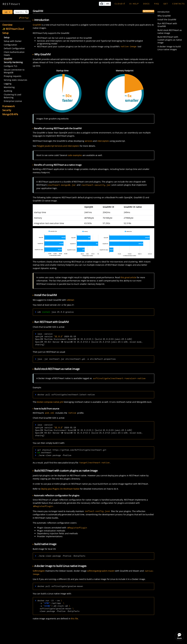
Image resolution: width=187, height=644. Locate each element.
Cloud (120, 4)
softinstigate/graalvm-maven (101, 571)
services (89, 141)
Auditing (8, 91)
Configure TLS (11, 66)
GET (166, 4)
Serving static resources (15, 80)
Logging (8, 84)
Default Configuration (14, 48)
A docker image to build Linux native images (169, 48)
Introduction (164, 12)
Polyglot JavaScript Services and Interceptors (58, 146)
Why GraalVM (164, 16)
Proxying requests (13, 76)
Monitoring (9, 87)
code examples (75, 155)
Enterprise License (13, 101)
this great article (128, 277)
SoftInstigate (39, 571)
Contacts (179, 4)
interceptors (103, 141)
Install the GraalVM (167, 19)
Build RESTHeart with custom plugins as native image (170, 40)
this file (75, 619)
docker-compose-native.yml (50, 402)
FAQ (157, 4)
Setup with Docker (13, 41)
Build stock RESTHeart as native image (170, 32)
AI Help (134, 4)
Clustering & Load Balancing (12, 96)
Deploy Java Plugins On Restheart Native (60, 489)
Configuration (10, 45)
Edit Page (24, 18)
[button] (16, 25)
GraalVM (37, 25)
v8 (7, 12)
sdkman (70, 300)
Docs (147, 4)
